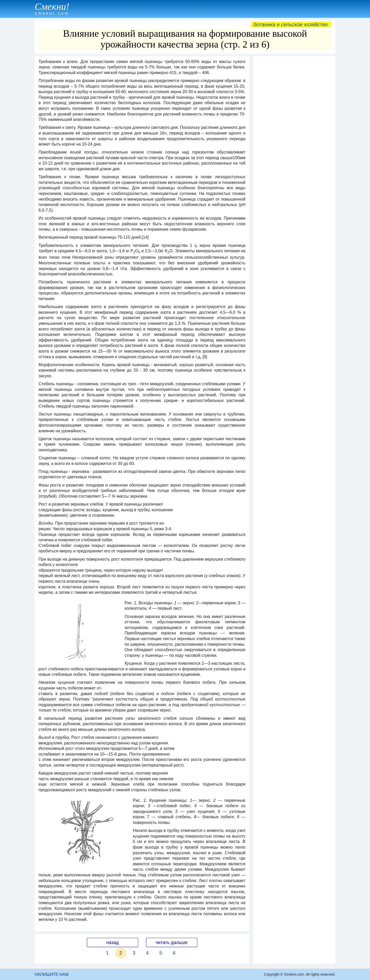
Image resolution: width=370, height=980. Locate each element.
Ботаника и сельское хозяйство (291, 24)
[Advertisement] (294, 136)
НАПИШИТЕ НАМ (52, 974)
